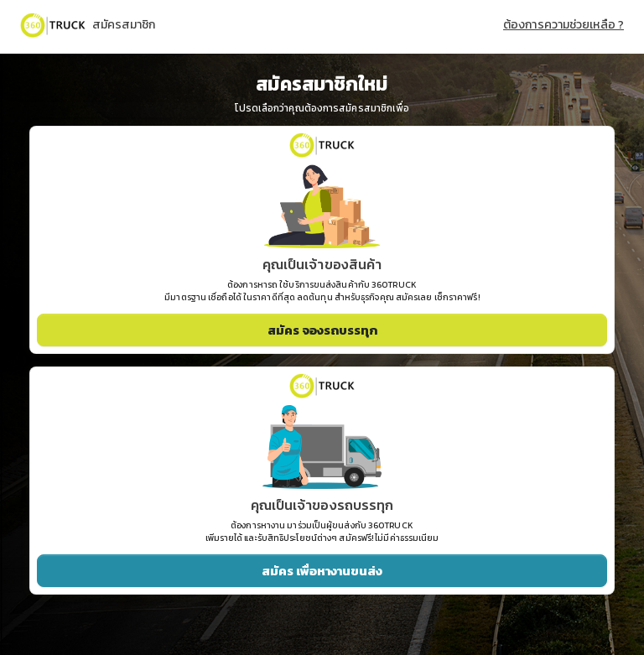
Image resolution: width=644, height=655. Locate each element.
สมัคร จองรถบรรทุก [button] (322, 330)
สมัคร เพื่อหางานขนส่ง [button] (322, 571)
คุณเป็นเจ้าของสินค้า (322, 264)
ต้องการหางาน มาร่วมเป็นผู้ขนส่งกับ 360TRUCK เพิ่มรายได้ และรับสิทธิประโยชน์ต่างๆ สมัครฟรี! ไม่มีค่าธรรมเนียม (322, 532)
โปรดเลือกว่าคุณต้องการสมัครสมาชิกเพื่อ (322, 109)
